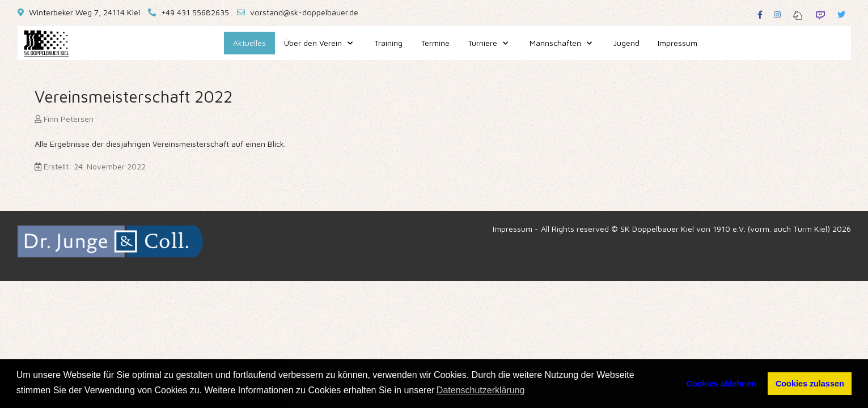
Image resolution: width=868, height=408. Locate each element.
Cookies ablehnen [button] (721, 384)
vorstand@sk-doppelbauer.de (304, 12)
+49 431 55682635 (195, 12)
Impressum (513, 229)
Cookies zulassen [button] (810, 384)
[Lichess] (798, 14)
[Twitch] (820, 14)
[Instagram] (777, 14)
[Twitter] (841, 14)
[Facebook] (760, 14)
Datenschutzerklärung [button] (481, 390)
